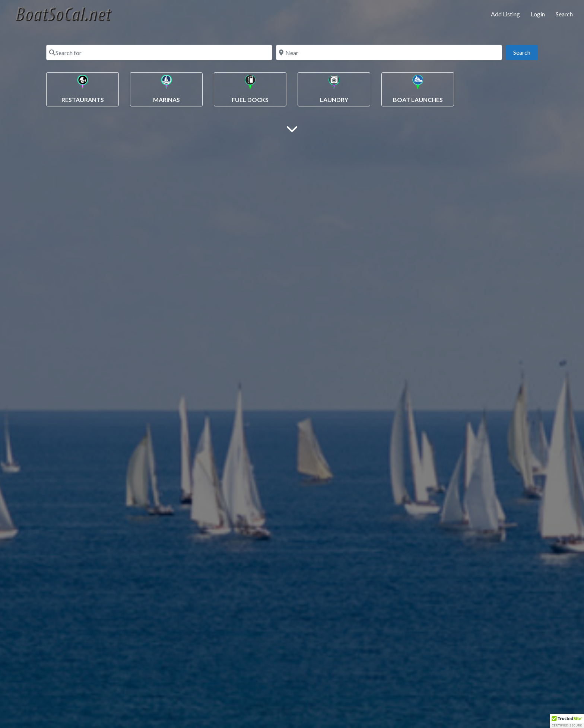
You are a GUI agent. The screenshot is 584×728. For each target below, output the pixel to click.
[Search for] (159, 52)
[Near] (389, 52)
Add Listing (505, 14)
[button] (567, 721)
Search (564, 14)
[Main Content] (292, 128)
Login (538, 14)
